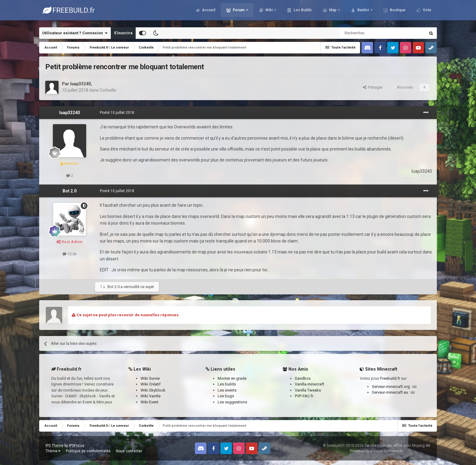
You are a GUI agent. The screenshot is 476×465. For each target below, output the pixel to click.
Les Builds (302, 12)
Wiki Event (150, 402)
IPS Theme (54, 446)
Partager (373, 87)
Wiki (269, 12)
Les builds (227, 384)
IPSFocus (77, 446)
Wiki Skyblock (153, 390)
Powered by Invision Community (377, 451)
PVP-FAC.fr (304, 396)
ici (415, 387)
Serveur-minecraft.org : (392, 387)
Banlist (363, 12)
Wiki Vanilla (151, 396)
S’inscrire (123, 33)
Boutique (397, 12)
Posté (117, 113)
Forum (239, 12)
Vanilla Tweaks (308, 390)
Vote (427, 12)
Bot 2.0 (70, 191)
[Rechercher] (370, 33)
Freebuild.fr (390, 378)
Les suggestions (232, 402)
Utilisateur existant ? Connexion (75, 33)
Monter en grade (232, 378)
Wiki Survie (150, 378)
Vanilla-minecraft (309, 384)
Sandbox (303, 378)
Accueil (208, 12)
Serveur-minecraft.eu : (391, 392)
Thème (53, 451)
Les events (227, 390)
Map (333, 12)
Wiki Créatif (151, 384)
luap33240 (80, 84)
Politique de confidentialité (88, 451)
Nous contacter (129, 451)
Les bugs (226, 396)
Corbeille (108, 90)
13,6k (70, 254)
